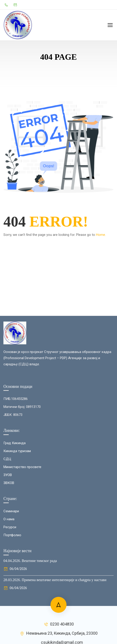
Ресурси (10, 527)
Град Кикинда (15, 443)
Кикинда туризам (17, 451)
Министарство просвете (22, 467)
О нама (9, 519)
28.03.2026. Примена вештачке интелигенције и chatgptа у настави (55, 580)
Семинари (11, 511)
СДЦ (7, 459)
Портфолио (12, 535)
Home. (101, 235)
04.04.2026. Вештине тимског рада (30, 561)
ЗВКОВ (9, 483)
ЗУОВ (8, 475)
